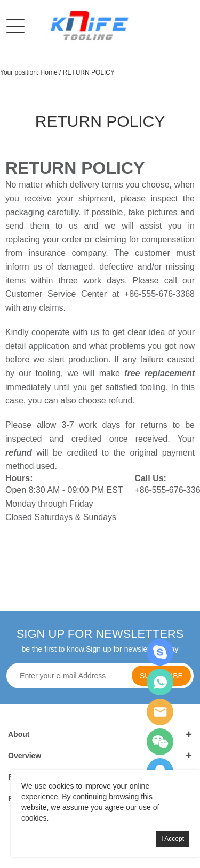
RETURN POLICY (89, 72)
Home (49, 72)
